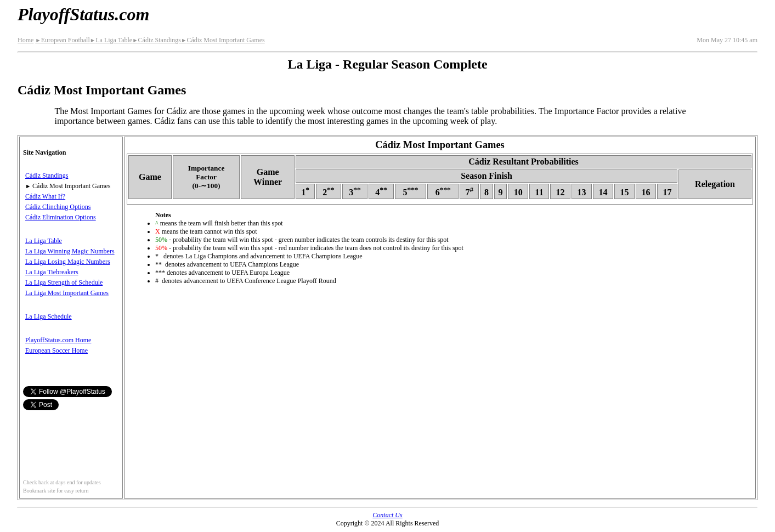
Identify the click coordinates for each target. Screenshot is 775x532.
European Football (62, 40)
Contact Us (387, 515)
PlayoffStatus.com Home (58, 340)
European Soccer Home (56, 350)
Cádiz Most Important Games (223, 40)
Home (26, 40)
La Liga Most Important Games (67, 293)
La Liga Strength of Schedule (64, 282)
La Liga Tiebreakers (52, 272)
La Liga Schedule (49, 316)
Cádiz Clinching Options (58, 207)
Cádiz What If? (45, 196)
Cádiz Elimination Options (61, 217)
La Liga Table (111, 40)
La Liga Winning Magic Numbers (70, 251)
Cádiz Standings (157, 40)
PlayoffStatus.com (83, 14)
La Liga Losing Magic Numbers (68, 262)
